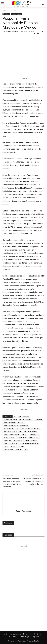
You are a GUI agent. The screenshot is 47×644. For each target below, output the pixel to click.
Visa (27, 449)
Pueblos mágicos (16, 14)
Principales (13, 10)
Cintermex (38, 419)
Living (6, 437)
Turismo (21, 446)
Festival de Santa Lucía (12, 428)
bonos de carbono (26, 419)
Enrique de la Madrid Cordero (14, 422)
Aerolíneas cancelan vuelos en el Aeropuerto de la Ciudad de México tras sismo (12, 483)
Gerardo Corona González (31, 428)
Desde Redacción (12, 32)
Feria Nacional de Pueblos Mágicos (16, 425)
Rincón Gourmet (29, 634)
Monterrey (7, 440)
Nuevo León (18, 440)
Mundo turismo (15, 634)
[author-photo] (24, 498)
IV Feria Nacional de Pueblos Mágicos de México (20, 431)
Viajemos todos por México (13, 449)
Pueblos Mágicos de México (30, 443)
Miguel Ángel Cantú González (28, 437)
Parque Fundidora (31, 440)
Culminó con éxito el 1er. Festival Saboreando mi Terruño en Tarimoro (34, 481)
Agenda (36, 637)
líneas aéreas (34, 434)
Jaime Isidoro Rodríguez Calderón (15, 434)
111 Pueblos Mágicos (21, 416)
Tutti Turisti (12, 637)
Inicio (4, 10)
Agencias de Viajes (10, 419)
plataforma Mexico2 (11, 443)
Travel (13, 446)
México (13, 437)
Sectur (6, 446)
